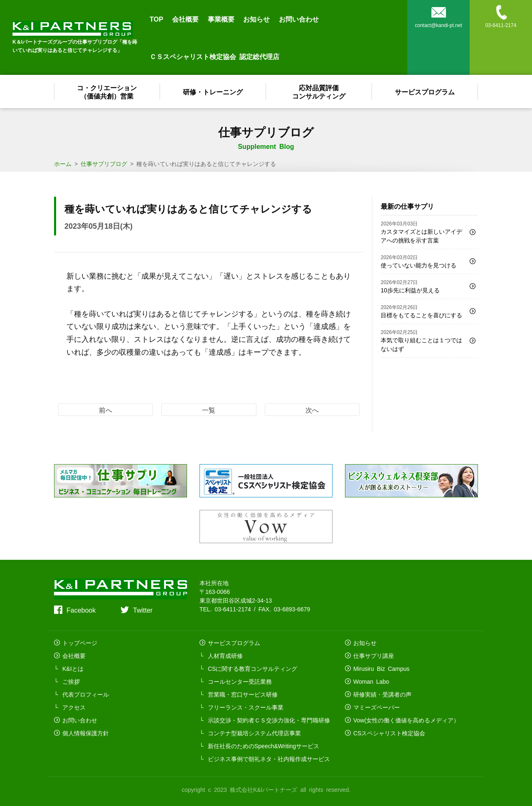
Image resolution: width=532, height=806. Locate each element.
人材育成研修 (225, 655)
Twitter (143, 610)
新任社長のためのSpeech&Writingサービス (264, 746)
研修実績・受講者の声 (382, 694)
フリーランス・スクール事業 (246, 707)
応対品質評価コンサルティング (319, 91)
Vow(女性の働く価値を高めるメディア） (406, 720)
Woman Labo (371, 681)
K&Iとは (73, 668)
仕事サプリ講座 (374, 655)
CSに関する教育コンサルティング (252, 668)
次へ (312, 410)
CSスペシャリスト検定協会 (389, 733)
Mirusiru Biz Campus (381, 668)
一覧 (209, 410)
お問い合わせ (299, 19)
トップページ (80, 643)
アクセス (74, 707)
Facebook (81, 610)
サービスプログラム (425, 91)
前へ (106, 410)
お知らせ (256, 19)
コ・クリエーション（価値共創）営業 (107, 91)
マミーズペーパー (377, 707)
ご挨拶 (71, 681)
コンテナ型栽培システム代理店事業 (254, 733)
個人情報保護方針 (86, 733)
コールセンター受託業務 (240, 681)
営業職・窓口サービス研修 (243, 694)
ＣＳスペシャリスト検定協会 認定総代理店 (214, 56)
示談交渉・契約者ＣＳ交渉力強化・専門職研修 (269, 720)
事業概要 (221, 19)
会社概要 (185, 19)
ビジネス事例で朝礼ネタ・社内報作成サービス (269, 759)
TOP (156, 19)
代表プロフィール (86, 694)
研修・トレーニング (213, 91)
